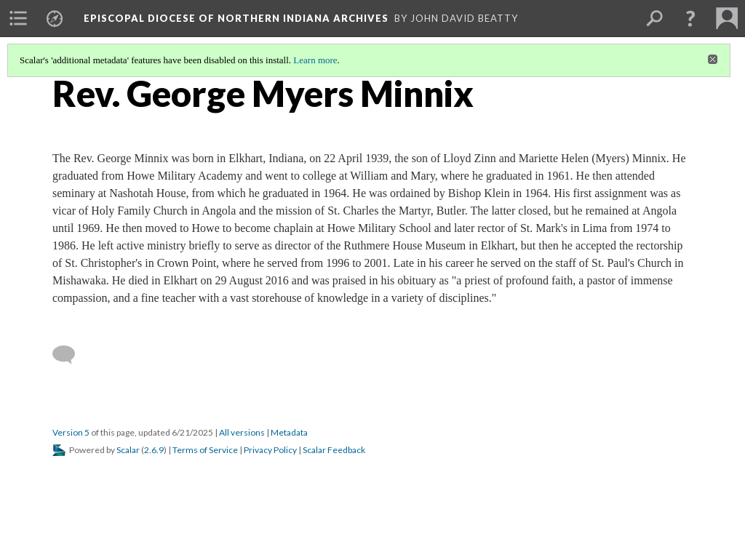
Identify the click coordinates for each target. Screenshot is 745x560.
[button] (690, 18)
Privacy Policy (270, 450)
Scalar (128, 450)
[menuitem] (18, 18)
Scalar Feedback (334, 450)
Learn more (315, 60)
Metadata (289, 432)
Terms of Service (205, 450)
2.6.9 (154, 450)
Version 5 (71, 432)
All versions (242, 432)
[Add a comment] (70, 355)
